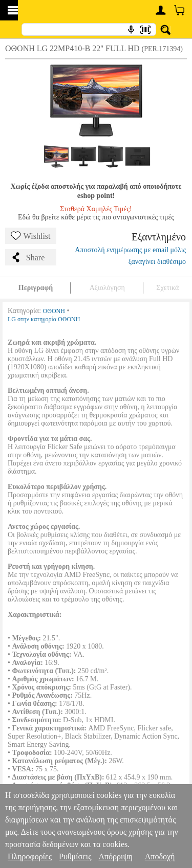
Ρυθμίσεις (75, 856)
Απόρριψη (115, 856)
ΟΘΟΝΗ (54, 311)
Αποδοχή (160, 856)
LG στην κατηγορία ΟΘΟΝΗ (44, 319)
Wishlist (31, 236)
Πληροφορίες (30, 856)
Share (28, 257)
